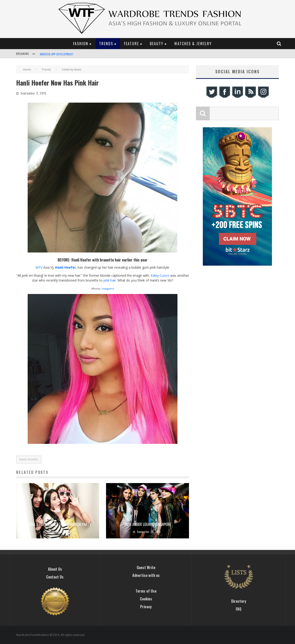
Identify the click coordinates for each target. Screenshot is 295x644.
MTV (39, 267)
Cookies (146, 599)
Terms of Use (146, 591)
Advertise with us (146, 575)
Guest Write (146, 567)
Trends (106, 44)
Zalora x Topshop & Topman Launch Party (58, 524)
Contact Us (55, 577)
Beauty (157, 44)
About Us (55, 569)
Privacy (146, 607)
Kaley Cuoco (160, 275)
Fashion (81, 44)
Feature (131, 44)
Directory (239, 601)
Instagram (107, 289)
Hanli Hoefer (65, 267)
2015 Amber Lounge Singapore (148, 524)
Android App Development (57, 54)
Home (27, 70)
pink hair (110, 280)
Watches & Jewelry (193, 44)
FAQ (239, 609)
